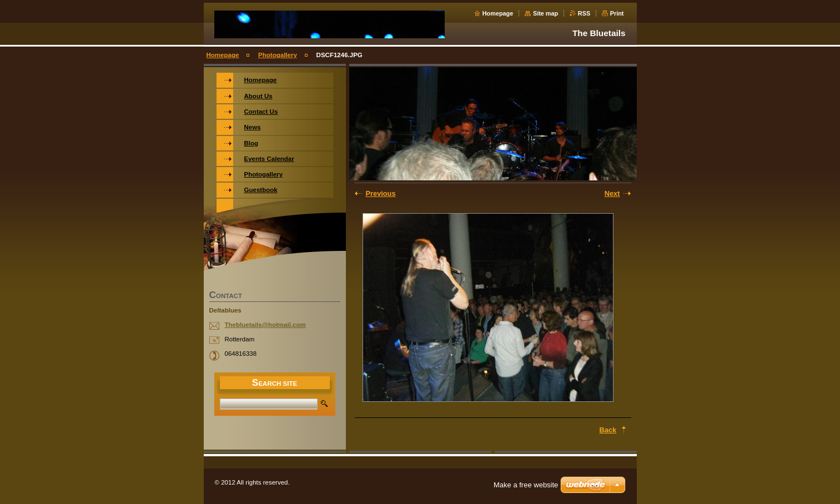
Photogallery (278, 55)
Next (612, 193)
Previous (381, 193)
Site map (545, 13)
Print (617, 13)
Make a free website (526, 485)
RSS (584, 13)
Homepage (498, 13)
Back (608, 430)
